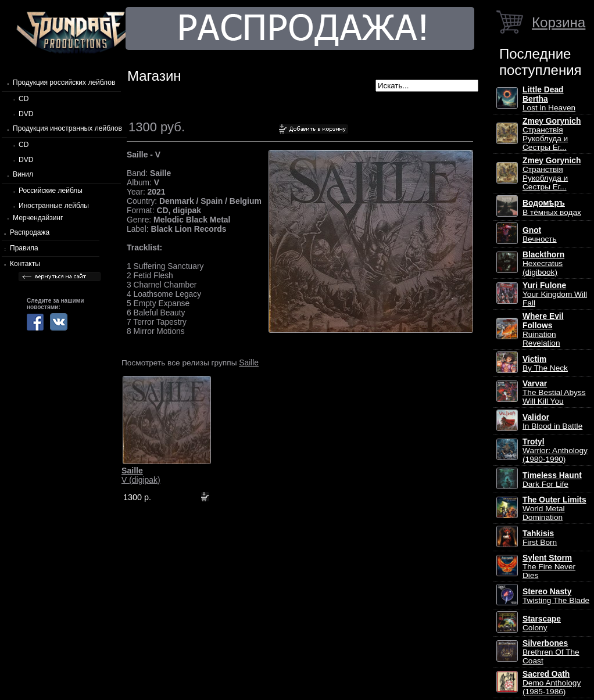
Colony (542, 623)
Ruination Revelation (543, 330)
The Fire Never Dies (549, 567)
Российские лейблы (51, 191)
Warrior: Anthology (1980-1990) (555, 450)
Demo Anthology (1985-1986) (552, 683)
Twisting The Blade (556, 596)
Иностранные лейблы (54, 206)
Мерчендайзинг (38, 218)
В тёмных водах (552, 208)
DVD (26, 114)
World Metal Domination (554, 509)
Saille (249, 362)
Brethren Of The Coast (551, 652)
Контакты (25, 264)
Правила (24, 248)
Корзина (559, 22)
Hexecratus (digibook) (543, 263)
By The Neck (545, 364)
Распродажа (30, 232)
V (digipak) (141, 475)
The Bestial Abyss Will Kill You (554, 392)
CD (24, 99)
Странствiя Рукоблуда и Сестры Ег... (552, 134)
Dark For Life (552, 480)
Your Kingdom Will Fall (555, 294)
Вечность (540, 235)
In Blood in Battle (552, 422)
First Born (540, 538)
